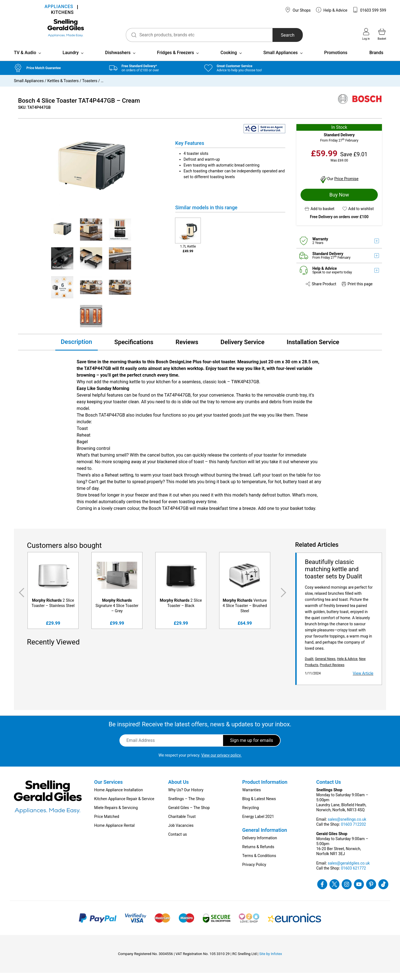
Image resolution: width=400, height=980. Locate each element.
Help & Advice (332, 10)
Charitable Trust (182, 824)
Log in (366, 34)
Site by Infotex (271, 961)
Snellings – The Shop (187, 806)
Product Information (265, 789)
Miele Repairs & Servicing (116, 815)
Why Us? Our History (186, 797)
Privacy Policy (254, 872)
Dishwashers (118, 60)
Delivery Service (242, 350)
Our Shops (298, 10)
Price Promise (347, 186)
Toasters (90, 88)
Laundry (71, 60)
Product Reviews (332, 672)
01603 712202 (353, 832)
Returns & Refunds (258, 854)
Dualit (309, 666)
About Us (179, 789)
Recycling (251, 815)
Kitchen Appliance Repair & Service (124, 806)
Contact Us (329, 789)
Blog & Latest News (259, 806)
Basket (382, 34)
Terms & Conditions (259, 863)
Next (284, 600)
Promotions (336, 60)
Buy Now (339, 202)
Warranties (252, 797)
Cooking (229, 60)
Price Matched (107, 824)
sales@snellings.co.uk (347, 827)
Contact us (178, 842)
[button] (320, 216)
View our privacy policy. (222, 762)
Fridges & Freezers (175, 60)
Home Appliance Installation (118, 797)
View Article (363, 681)
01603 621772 (353, 875)
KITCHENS (62, 13)
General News (325, 666)
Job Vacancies (181, 833)
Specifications (134, 350)
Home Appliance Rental (114, 833)
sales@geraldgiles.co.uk (349, 870)
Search (272, 35)
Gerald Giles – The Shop (189, 815)
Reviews (187, 350)
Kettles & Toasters (63, 88)
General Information (265, 837)
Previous (21, 600)
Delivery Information (260, 845)
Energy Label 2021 (258, 824)
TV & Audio (25, 60)
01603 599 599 (369, 10)
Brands (376, 60)
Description (77, 349)
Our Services (108, 789)
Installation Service (313, 350)
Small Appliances (281, 60)
